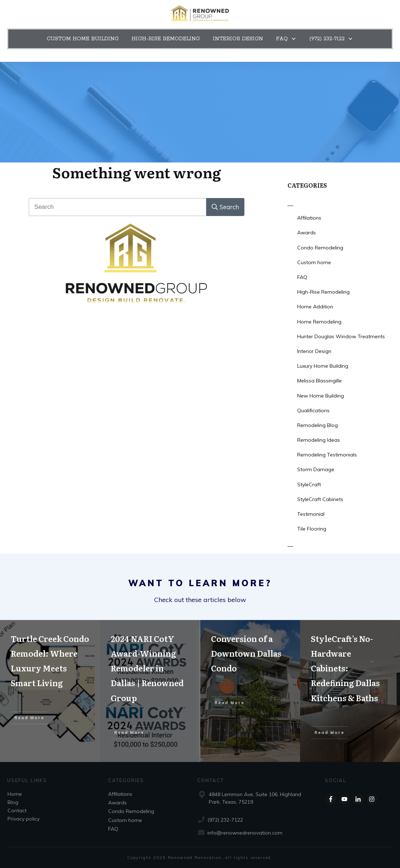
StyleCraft (309, 484)
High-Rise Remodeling (323, 292)
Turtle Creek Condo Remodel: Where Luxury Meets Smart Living (50, 691)
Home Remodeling (319, 322)
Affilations (309, 218)
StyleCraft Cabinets (320, 499)
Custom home (314, 262)
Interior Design (314, 351)
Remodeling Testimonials (327, 455)
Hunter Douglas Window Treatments (341, 336)
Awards (307, 233)
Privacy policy (24, 819)
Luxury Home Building (323, 366)
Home (15, 794)
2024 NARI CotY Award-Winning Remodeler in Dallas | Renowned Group (150, 691)
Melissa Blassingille (319, 381)
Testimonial (311, 514)
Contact (17, 810)
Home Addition (315, 307)
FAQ (302, 277)
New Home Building (321, 396)
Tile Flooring (312, 529)
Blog (13, 802)
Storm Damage (316, 469)
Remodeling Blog (318, 425)
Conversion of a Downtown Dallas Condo (250, 691)
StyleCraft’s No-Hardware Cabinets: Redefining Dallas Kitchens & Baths (350, 691)
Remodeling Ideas (319, 440)
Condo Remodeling (320, 248)
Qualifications (313, 410)
